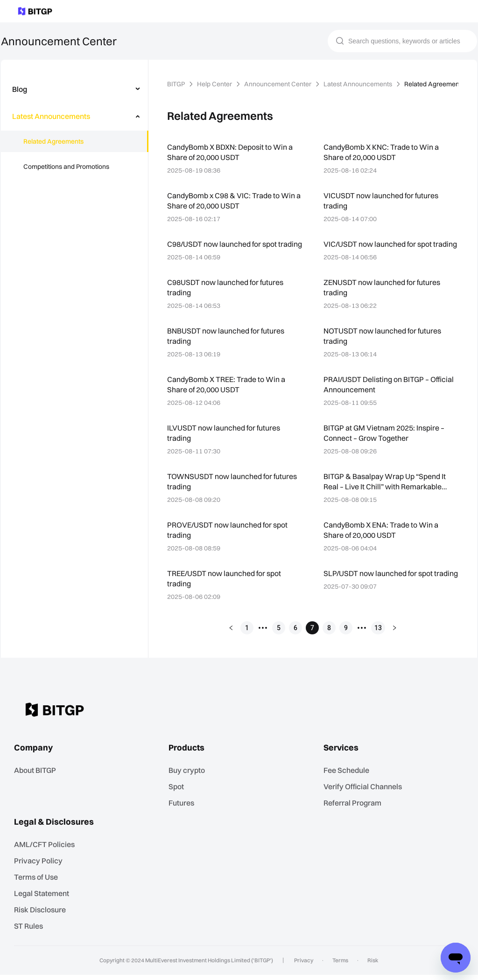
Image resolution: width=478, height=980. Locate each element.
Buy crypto (189, 779)
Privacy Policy (40, 868)
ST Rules (32, 931)
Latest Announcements (357, 84)
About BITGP (39, 779)
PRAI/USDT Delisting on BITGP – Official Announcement (379, 394)
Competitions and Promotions (66, 167)
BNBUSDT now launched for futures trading (227, 346)
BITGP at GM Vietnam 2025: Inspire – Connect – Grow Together (386, 443)
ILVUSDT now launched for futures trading (225, 443)
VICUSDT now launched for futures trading (382, 200)
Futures (184, 811)
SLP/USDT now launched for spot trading (379, 588)
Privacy (305, 966)
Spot (179, 795)
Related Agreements (53, 141)
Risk (369, 966)
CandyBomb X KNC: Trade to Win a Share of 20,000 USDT (383, 152)
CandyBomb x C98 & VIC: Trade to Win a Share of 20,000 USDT (232, 200)
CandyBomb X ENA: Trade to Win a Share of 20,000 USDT (383, 540)
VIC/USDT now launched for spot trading (391, 244)
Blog (20, 89)
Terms (339, 966)
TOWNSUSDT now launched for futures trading (233, 491)
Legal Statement (44, 900)
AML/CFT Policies (46, 852)
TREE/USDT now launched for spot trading (226, 588)
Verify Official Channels (365, 795)
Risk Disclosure (42, 915)
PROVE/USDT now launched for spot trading (229, 540)
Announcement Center (279, 84)
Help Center (216, 84)
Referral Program (355, 811)
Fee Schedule (349, 779)
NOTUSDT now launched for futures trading (383, 346)
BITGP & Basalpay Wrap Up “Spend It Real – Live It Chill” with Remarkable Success (387, 492)
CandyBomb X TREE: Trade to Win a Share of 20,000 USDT (228, 394)
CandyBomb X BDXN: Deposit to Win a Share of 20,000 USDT (232, 152)
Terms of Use (39, 884)
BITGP (177, 84)
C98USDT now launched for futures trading (226, 297)
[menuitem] (75, 89)
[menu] (74, 130)
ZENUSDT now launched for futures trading (383, 297)
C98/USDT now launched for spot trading (223, 249)
